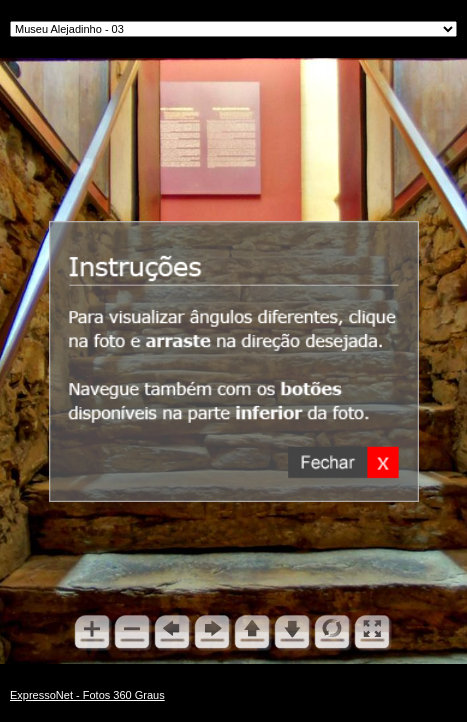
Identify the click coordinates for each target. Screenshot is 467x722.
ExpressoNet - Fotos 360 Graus (87, 695)
